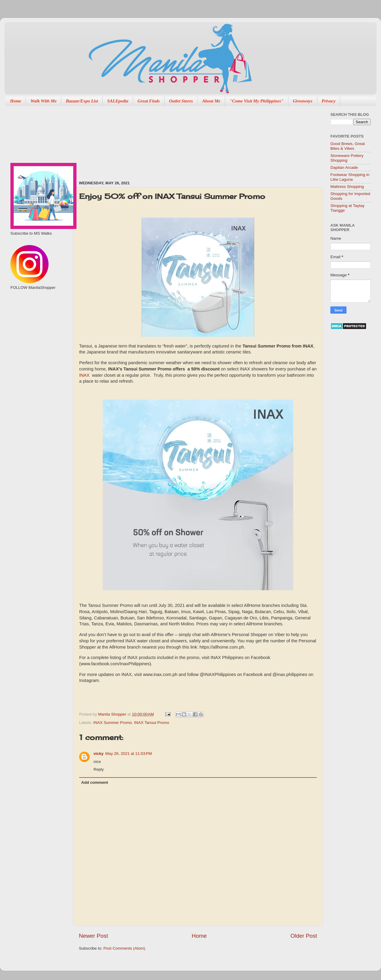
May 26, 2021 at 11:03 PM (129, 754)
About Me (211, 101)
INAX (84, 375)
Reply (99, 769)
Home (16, 101)
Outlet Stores (181, 101)
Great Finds (149, 101)
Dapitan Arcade (344, 168)
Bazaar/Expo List (82, 101)
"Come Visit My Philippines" (256, 101)
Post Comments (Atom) (124, 948)
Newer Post (93, 936)
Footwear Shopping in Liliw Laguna (350, 177)
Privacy (329, 101)
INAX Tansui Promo (152, 723)
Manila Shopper (113, 714)
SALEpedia (118, 101)
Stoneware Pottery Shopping (347, 158)
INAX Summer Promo (113, 723)
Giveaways (303, 101)
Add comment (95, 782)
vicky (99, 754)
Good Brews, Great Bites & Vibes (348, 146)
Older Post (304, 936)
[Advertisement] (114, 140)
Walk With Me (43, 101)
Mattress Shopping (347, 187)
